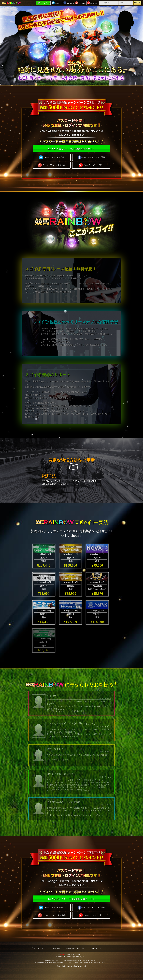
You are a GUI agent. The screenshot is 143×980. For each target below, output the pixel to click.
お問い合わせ (96, 948)
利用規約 (56, 948)
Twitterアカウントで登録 (52, 157)
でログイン (43, 3)
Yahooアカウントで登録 (91, 165)
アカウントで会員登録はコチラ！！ (72, 148)
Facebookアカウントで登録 (91, 157)
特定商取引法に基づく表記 (75, 948)
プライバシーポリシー (39, 948)
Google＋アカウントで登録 (52, 165)
